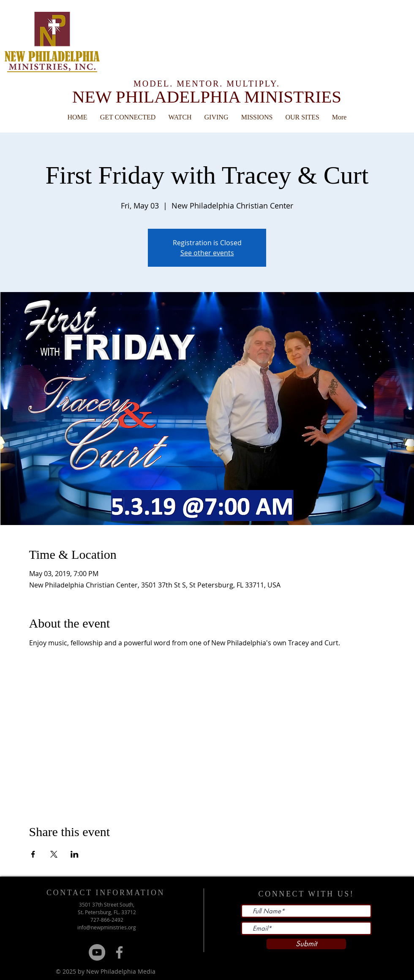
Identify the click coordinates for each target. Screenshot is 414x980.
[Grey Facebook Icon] (119, 952)
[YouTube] (97, 952)
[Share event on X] (54, 854)
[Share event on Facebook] (33, 854)
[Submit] (306, 944)
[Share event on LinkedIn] (75, 854)
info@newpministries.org (107, 927)
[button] (302, 117)
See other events (207, 253)
